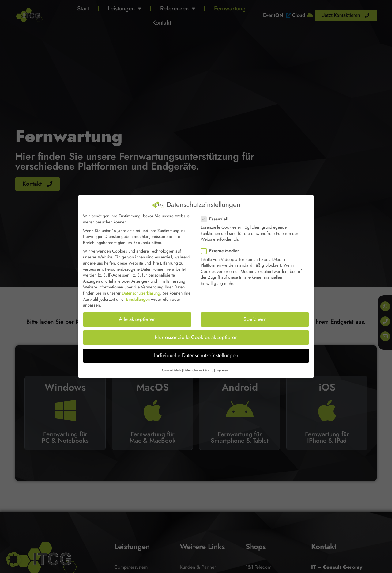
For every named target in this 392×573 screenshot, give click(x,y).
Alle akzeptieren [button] (137, 319)
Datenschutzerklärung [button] (198, 370)
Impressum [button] (223, 370)
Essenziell (217, 219)
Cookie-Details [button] (172, 370)
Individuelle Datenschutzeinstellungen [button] (196, 355)
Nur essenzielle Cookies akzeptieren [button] (196, 337)
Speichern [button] (255, 319)
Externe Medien (222, 251)
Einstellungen (138, 299)
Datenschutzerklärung (141, 293)
